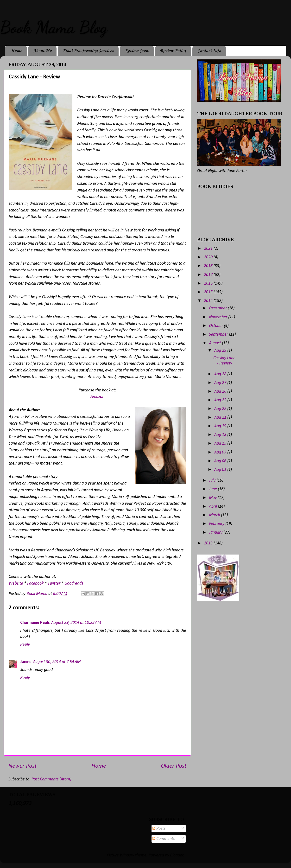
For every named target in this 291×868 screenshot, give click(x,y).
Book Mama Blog (54, 27)
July (213, 481)
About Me (42, 51)
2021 (209, 249)
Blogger (177, 855)
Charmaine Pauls (35, 623)
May (213, 498)
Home (16, 51)
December (218, 308)
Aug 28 (221, 374)
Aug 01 (221, 470)
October (216, 326)
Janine (26, 662)
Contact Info (209, 51)
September (219, 335)
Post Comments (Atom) (51, 779)
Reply (25, 645)
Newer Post (22, 766)
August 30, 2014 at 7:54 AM (57, 662)
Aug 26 (221, 392)
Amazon (97, 397)
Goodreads (74, 584)
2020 (209, 257)
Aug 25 (221, 400)
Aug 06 (221, 461)
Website (16, 584)
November (219, 317)
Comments (164, 839)
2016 (209, 284)
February (217, 524)
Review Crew (137, 51)
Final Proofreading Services (88, 51)
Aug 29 (221, 351)
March (215, 515)
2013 (209, 543)
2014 (209, 301)
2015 (209, 292)
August (215, 343)
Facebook (35, 584)
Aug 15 (221, 444)
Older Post (174, 766)
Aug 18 (221, 435)
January (216, 533)
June (213, 489)
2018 (209, 266)
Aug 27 (221, 383)
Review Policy (173, 51)
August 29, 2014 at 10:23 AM (76, 623)
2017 (209, 275)
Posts (159, 829)
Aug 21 (221, 418)
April (213, 507)
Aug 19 (221, 426)
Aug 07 (221, 452)
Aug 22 (221, 409)
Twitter (54, 584)
